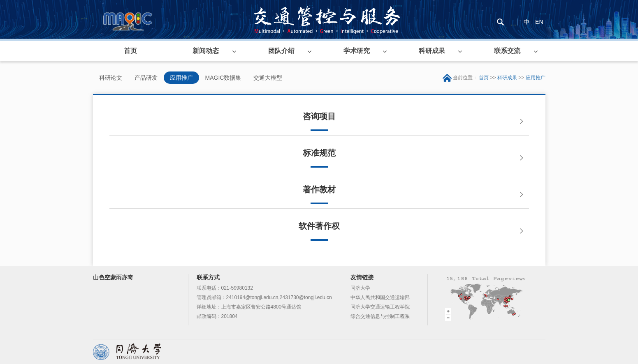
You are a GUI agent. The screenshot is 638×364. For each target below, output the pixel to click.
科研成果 (432, 51)
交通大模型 (268, 78)
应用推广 (181, 78)
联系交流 (507, 51)
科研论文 (111, 78)
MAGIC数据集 (223, 78)
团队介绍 (281, 51)
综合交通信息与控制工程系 (380, 316)
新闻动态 (206, 51)
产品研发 (146, 78)
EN (539, 22)
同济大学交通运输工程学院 (380, 307)
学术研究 (357, 51)
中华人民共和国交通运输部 (380, 297)
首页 (130, 51)
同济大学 (360, 288)
